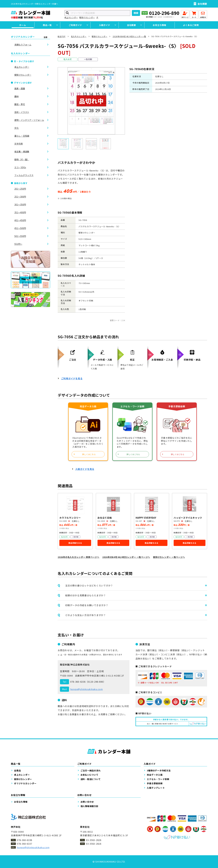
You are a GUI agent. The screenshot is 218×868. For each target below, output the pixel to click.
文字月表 (19, 144)
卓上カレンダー (71, 17)
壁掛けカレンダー (87, 17)
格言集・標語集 (22, 152)
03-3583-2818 (94, 844)
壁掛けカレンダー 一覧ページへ (169, 557)
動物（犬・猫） (22, 159)
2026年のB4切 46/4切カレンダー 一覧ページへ (126, 557)
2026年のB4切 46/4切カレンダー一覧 (129, 36)
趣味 (17, 96)
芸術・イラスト (22, 112)
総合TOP (62, 36)
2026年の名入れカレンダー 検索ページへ (78, 557)
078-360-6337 (24, 844)
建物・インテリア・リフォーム (29, 120)
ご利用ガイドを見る (72, 378)
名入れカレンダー (79, 36)
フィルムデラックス (24, 175)
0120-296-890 (164, 13)
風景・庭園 (20, 88)
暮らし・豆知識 (22, 136)
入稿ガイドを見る (85, 469)
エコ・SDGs (20, 167)
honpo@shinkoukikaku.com (87, 689)
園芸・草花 (20, 104)
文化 (17, 128)
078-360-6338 (78, 682)
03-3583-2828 (94, 840)
